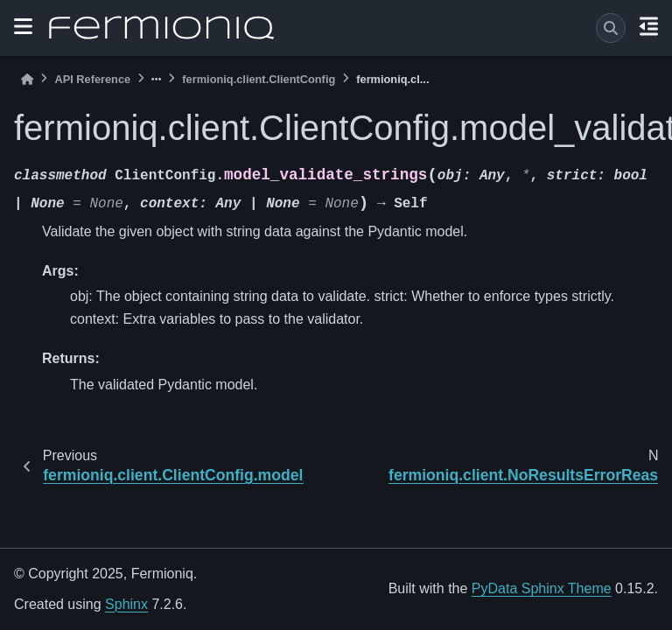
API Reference (92, 79)
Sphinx (126, 604)
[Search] (611, 28)
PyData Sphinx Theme (542, 588)
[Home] (27, 79)
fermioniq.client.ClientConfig (259, 79)
